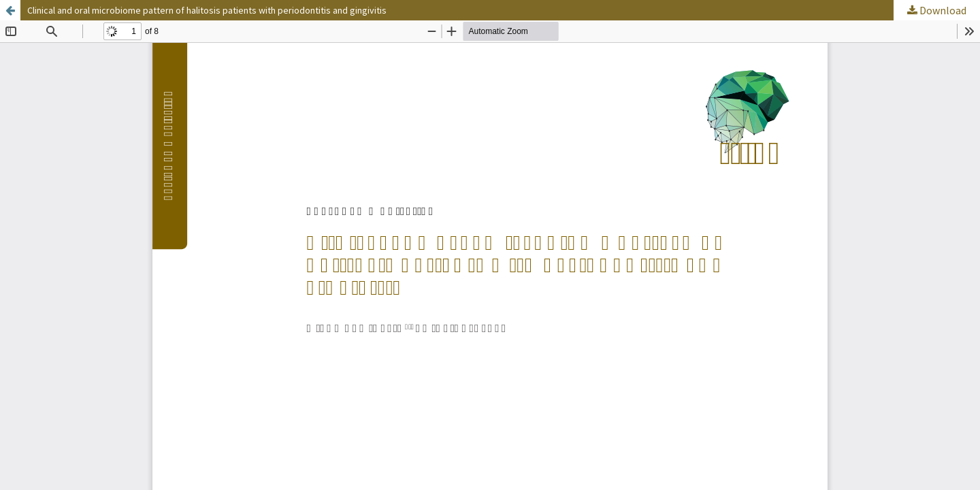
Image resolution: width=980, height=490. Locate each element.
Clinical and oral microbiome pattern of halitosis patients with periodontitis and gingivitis (207, 10)
